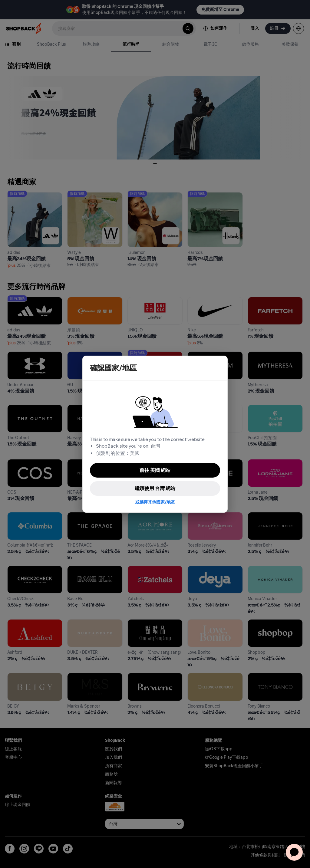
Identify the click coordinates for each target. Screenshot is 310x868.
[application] (294, 852)
